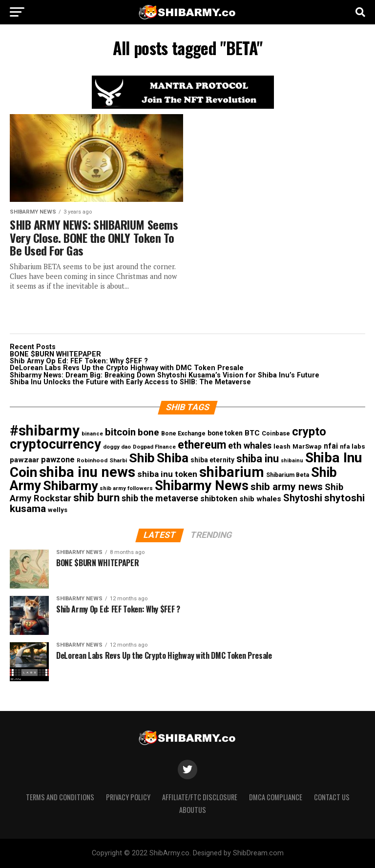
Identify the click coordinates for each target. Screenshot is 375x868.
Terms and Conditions (60, 797)
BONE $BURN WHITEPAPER (55, 354)
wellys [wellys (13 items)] (58, 510)
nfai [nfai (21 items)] (331, 446)
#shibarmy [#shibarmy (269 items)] (45, 431)
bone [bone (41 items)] (148, 432)
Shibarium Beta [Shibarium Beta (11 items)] (288, 475)
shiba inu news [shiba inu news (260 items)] (87, 472)
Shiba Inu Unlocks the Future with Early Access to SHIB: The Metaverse (130, 382)
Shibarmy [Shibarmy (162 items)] (70, 485)
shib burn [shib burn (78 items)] (96, 498)
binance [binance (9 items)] (92, 434)
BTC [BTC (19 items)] (252, 433)
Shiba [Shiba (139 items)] (173, 458)
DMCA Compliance (276, 797)
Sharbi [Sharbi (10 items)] (118, 460)
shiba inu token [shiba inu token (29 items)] (167, 474)
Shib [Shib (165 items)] (142, 458)
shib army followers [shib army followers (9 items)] (126, 488)
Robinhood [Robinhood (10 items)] (92, 460)
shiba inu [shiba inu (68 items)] (258, 459)
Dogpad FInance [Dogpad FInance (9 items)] (154, 447)
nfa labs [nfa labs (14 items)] (353, 446)
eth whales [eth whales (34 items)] (250, 445)
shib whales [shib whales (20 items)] (260, 499)
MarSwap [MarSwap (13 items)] (307, 446)
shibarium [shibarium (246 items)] (232, 472)
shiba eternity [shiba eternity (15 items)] (212, 460)
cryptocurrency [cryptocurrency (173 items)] (55, 444)
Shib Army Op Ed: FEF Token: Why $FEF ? (79, 361)
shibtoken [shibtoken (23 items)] (219, 499)
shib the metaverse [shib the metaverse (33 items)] (160, 498)
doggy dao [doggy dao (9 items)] (117, 447)
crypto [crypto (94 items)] (309, 432)
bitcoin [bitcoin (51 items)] (120, 432)
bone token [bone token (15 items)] (225, 433)
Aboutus (193, 810)
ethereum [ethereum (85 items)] (202, 445)
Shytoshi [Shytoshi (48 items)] (303, 498)
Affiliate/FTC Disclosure (200, 797)
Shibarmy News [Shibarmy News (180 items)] (202, 486)
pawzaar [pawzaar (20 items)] (24, 460)
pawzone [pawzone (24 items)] (58, 460)
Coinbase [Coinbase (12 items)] (276, 433)
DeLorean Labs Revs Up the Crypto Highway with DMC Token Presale (127, 368)
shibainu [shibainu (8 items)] (292, 461)
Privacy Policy (128, 797)
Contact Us (332, 797)
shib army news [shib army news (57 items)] (287, 487)
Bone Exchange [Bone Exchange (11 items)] (183, 434)
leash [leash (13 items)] (282, 446)
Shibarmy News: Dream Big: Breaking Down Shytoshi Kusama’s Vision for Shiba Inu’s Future (165, 375)
